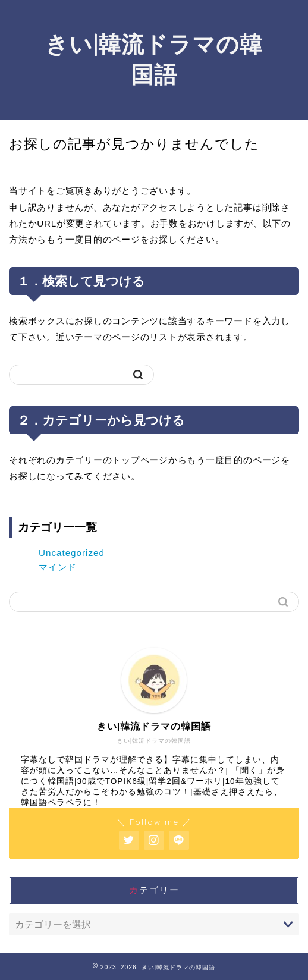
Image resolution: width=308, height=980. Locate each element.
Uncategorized (72, 553)
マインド (58, 567)
